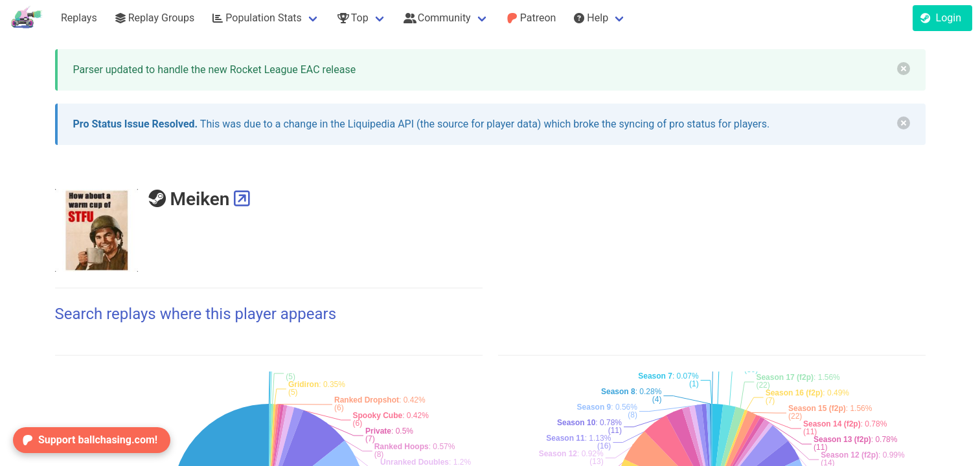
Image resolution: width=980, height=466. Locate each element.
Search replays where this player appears (196, 314)
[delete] (904, 69)
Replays (79, 18)
